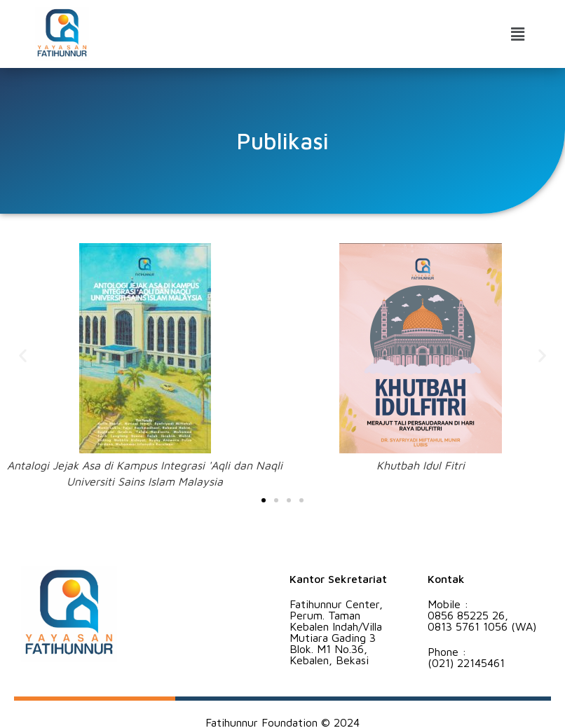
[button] (518, 34)
